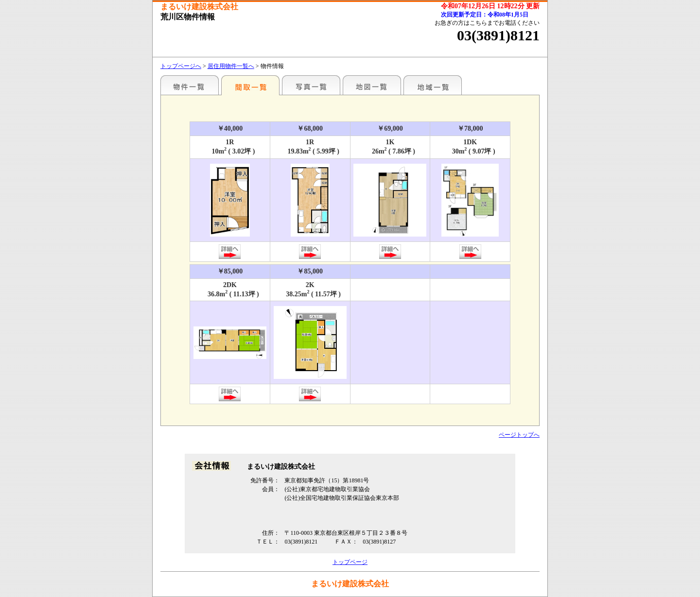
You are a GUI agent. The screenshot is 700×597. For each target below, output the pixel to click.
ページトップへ (519, 435)
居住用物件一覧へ (231, 66)
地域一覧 (433, 85)
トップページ (350, 562)
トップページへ (181, 66)
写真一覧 (311, 85)
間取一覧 (250, 85)
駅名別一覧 (190, 85)
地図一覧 (372, 85)
